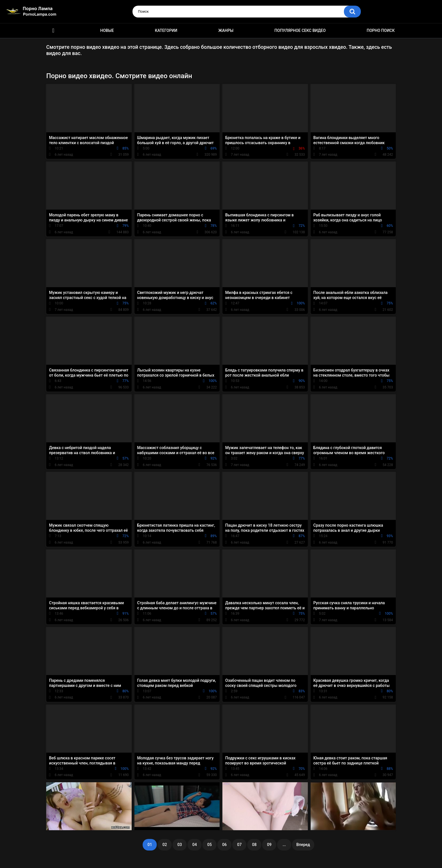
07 (239, 845)
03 (180, 845)
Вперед (303, 845)
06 (224, 845)
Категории (166, 30)
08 (254, 845)
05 (209, 845)
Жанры (226, 30)
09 (269, 845)
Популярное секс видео (300, 30)
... (284, 845)
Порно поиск (381, 30)
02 (165, 845)
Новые (107, 30)
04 (195, 845)
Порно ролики (53, 31)
